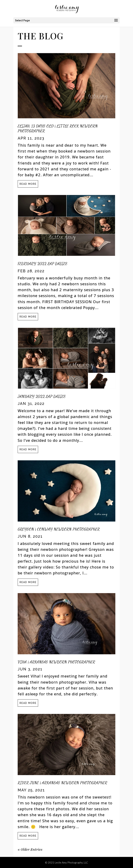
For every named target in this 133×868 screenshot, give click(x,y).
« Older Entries (30, 850)
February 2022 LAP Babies (43, 264)
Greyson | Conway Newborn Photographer (59, 529)
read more (28, 184)
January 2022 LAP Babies (42, 396)
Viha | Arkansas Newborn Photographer (56, 662)
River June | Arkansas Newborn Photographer (62, 783)
